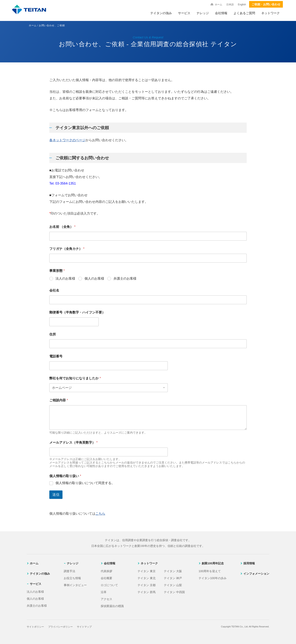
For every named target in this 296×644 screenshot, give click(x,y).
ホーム (219, 5)
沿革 (104, 592)
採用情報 (249, 563)
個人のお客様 (94, 278)
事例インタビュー (75, 585)
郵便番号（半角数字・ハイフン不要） (77, 312)
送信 (56, 495)
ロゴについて (109, 585)
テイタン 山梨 (173, 585)
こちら (100, 514)
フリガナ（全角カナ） (67, 249)
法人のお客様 (65, 278)
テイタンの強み (161, 13)
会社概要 (106, 578)
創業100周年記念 (213, 563)
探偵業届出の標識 (112, 606)
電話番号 (56, 356)
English (242, 5)
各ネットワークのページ (67, 140)
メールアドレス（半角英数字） (73, 443)
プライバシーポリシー (60, 627)
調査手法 (69, 571)
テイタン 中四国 (174, 592)
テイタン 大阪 (173, 571)
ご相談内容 (59, 400)
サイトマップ (84, 627)
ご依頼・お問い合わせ (266, 4)
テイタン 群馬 (147, 592)
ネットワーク (271, 13)
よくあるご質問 (244, 13)
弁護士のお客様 (125, 278)
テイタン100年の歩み (212, 578)
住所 (53, 334)
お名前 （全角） (62, 227)
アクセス (106, 599)
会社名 (54, 290)
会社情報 (221, 13)
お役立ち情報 (72, 578)
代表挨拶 (106, 571)
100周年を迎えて (210, 571)
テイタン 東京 (147, 571)
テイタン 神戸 (173, 578)
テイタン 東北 (147, 578)
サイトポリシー (35, 627)
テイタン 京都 (147, 585)
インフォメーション (256, 574)
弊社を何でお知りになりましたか (75, 378)
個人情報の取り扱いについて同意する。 (85, 483)
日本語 (230, 5)
